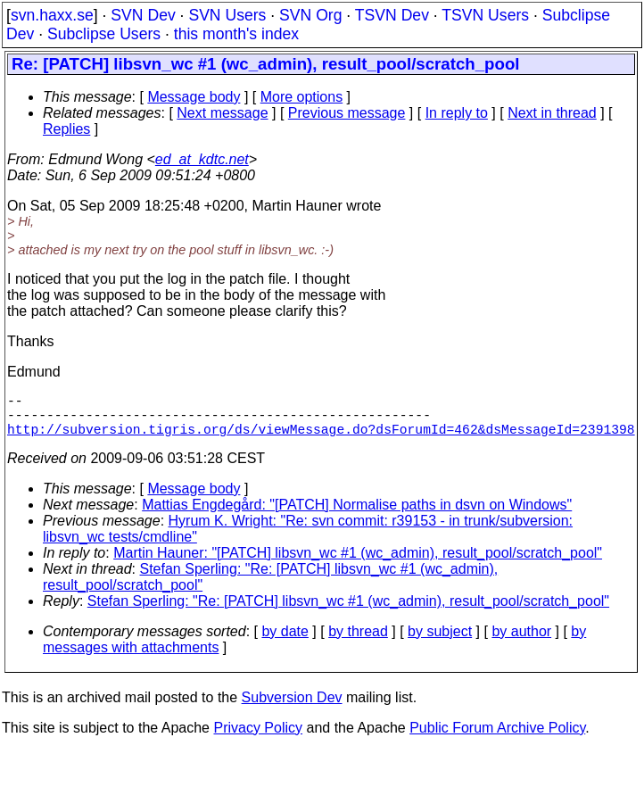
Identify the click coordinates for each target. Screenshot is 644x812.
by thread (358, 642)
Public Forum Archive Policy (497, 738)
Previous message (347, 113)
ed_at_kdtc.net (202, 159)
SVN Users (227, 15)
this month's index (236, 34)
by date (285, 642)
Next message (222, 113)
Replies (66, 129)
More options (302, 97)
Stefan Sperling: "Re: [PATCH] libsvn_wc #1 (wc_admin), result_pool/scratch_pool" (348, 612)
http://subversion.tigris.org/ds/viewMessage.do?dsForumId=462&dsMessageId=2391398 (321, 439)
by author (521, 642)
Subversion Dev (292, 708)
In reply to (457, 113)
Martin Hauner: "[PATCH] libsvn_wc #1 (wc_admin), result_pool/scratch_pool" (358, 563)
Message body (194, 97)
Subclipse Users (104, 34)
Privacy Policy (258, 738)
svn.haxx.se (52, 15)
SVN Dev (143, 15)
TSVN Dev (392, 15)
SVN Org (310, 15)
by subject (440, 642)
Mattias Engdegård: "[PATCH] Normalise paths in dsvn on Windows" (357, 515)
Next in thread (552, 113)
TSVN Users (485, 15)
